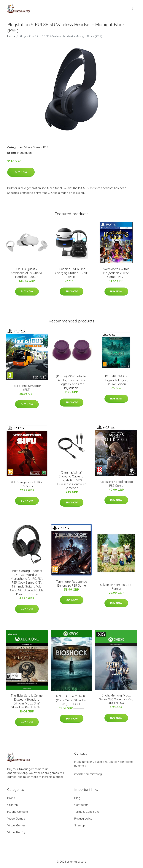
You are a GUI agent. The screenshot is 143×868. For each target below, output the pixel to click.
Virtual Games (16, 825)
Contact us (81, 805)
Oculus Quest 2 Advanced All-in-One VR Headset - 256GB (27, 273)
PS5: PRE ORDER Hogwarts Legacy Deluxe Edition (116, 380)
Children (12, 805)
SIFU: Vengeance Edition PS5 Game (27, 484)
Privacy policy (83, 819)
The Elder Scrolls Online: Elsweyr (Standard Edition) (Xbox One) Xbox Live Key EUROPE (27, 701)
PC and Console (18, 812)
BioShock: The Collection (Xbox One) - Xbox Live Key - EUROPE (72, 700)
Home (11, 36)
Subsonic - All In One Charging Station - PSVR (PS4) (71, 273)
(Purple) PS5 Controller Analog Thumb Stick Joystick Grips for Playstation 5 (71, 382)
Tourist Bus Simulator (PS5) (27, 388)
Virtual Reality (16, 832)
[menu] (133, 8)
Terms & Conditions (87, 812)
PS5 (46, 147)
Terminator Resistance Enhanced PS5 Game (72, 584)
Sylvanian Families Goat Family (116, 587)
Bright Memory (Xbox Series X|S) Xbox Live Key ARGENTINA (116, 699)
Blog (77, 798)
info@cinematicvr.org (88, 774)
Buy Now (21, 172)
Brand (11, 798)
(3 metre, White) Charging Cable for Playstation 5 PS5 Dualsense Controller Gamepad (72, 480)
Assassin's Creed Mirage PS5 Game (116, 484)
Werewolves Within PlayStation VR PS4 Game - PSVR (116, 273)
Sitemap (80, 825)
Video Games (33, 147)
